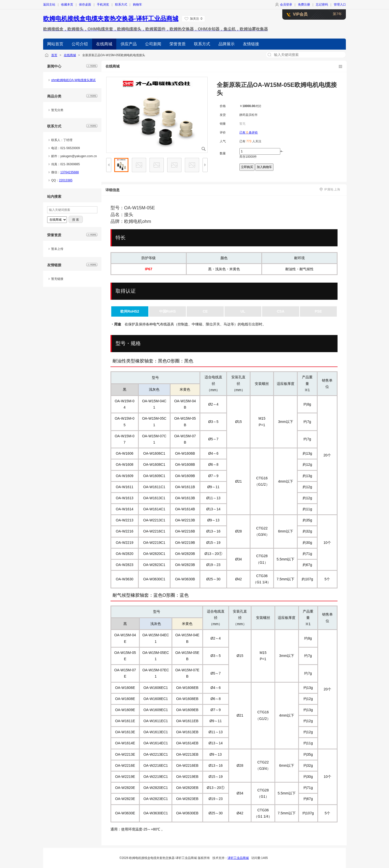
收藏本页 (67, 5)
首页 (54, 55)
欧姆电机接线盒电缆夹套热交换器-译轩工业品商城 (111, 19)
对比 (258, 106)
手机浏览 (103, 5)
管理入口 (340, 5)
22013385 (66, 180)
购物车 (137, 5)
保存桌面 (85, 5)
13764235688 (70, 172)
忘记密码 (322, 5)
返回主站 (49, 5)
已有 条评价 (249, 132)
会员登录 (286, 5)
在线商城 (70, 55)
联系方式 (121, 5)
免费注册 (304, 5)
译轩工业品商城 (238, 858)
